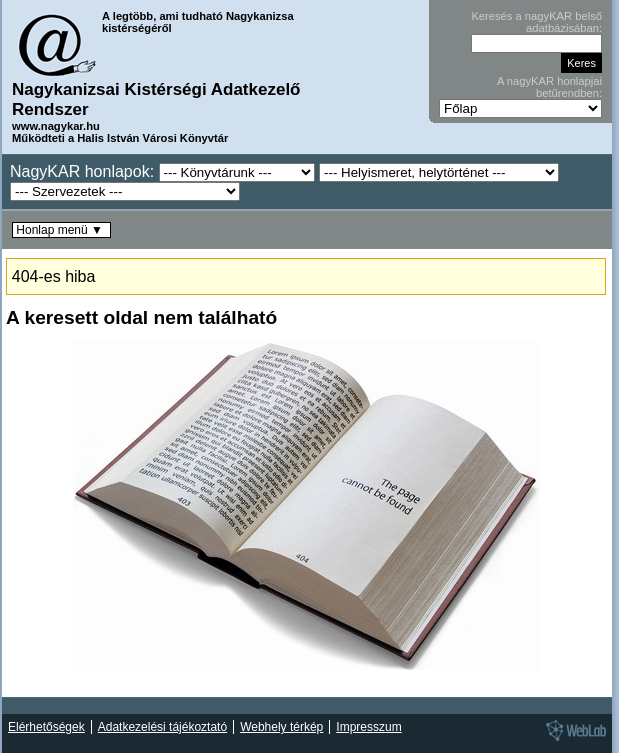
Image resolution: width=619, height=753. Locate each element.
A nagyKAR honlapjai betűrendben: (549, 87)
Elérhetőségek (46, 727)
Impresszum (368, 727)
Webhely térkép (281, 727)
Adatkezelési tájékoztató (162, 727)
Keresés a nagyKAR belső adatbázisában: (536, 22)
